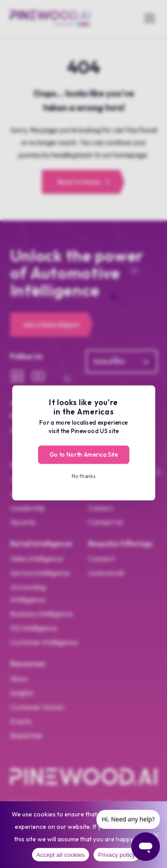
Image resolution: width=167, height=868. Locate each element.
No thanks (83, 476)
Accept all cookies (61, 855)
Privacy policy (116, 855)
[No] (156, 835)
